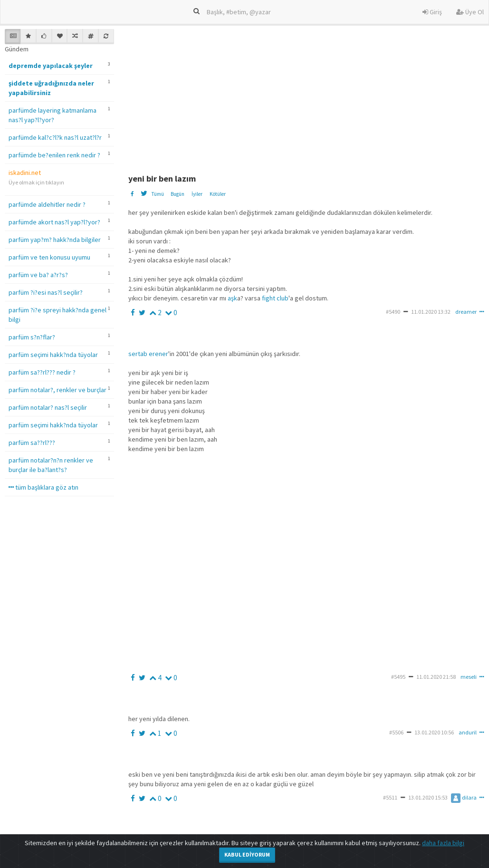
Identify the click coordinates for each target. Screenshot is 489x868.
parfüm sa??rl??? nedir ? (42, 372)
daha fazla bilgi (443, 843)
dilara (464, 797)
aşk (232, 298)
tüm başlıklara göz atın (43, 487)
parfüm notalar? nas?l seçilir (48, 407)
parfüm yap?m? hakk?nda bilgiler (55, 240)
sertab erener (148, 354)
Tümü (158, 194)
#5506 (396, 732)
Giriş (432, 12)
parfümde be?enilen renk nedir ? (54, 155)
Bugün (177, 194)
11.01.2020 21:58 (436, 677)
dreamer (466, 312)
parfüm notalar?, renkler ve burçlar (58, 390)
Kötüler (218, 194)
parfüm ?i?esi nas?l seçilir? (46, 292)
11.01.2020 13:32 (431, 312)
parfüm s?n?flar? (32, 337)
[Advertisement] (308, 96)
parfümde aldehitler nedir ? (47, 204)
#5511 (390, 797)
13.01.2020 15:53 (428, 797)
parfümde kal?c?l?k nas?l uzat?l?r (55, 137)
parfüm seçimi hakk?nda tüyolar (53, 355)
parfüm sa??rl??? (32, 443)
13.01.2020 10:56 (434, 732)
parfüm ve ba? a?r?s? (38, 275)
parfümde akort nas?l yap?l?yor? (54, 222)
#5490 (393, 312)
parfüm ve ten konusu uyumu (49, 257)
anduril (468, 732)
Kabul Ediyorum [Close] (247, 854)
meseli (469, 677)
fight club (275, 298)
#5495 (398, 677)
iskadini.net (25, 173)
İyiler (197, 194)
